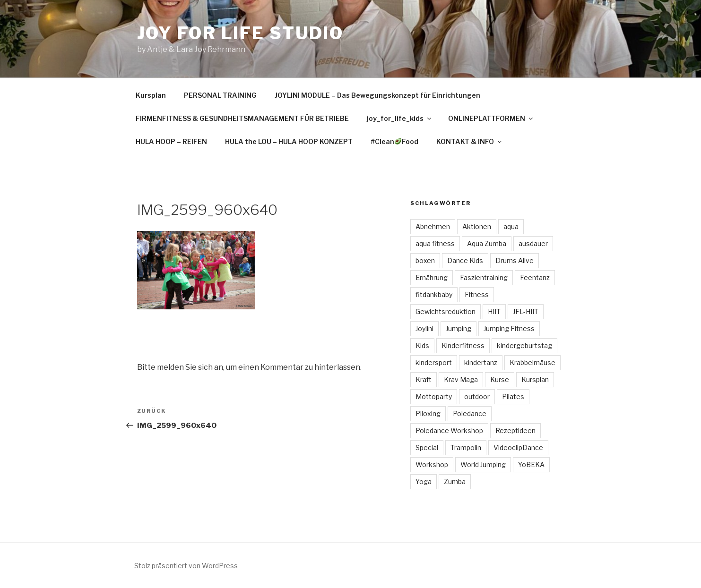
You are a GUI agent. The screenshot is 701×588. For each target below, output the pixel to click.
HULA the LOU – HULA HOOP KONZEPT (289, 141)
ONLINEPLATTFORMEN (491, 118)
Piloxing (428, 413)
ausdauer (533, 243)
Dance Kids (465, 260)
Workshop (432, 464)
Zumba (455, 481)
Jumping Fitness (509, 328)
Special (427, 447)
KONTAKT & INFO (470, 141)
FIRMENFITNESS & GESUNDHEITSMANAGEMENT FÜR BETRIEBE (242, 118)
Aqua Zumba (487, 243)
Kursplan (151, 95)
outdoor (477, 396)
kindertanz (481, 362)
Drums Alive (515, 260)
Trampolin (466, 447)
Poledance (470, 413)
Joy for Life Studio (241, 33)
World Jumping (483, 464)
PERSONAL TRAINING (220, 95)
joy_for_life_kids (400, 118)
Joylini (424, 328)
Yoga (424, 481)
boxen (425, 260)
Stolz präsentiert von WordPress (186, 566)
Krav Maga (461, 379)
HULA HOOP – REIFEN (171, 141)
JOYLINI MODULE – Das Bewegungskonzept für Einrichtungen (377, 95)
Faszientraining (484, 277)
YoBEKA (531, 464)
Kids (422, 345)
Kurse (500, 379)
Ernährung (432, 277)
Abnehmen (433, 226)
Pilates (513, 396)
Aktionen (477, 226)
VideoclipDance (518, 447)
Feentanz (535, 277)
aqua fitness (435, 243)
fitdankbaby (434, 294)
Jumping (459, 328)
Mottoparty (434, 396)
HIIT (494, 311)
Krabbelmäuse (532, 362)
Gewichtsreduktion (446, 311)
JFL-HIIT (526, 311)
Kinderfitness (463, 345)
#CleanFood (394, 141)
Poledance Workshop (449, 430)
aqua (511, 226)
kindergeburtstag (524, 345)
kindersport (434, 362)
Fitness (477, 294)
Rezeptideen (515, 430)
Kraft (424, 379)
